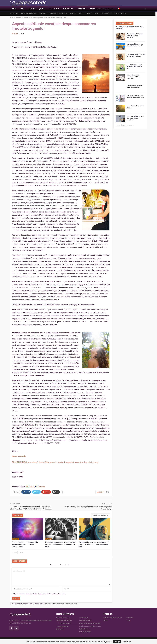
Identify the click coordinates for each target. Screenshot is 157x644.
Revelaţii (73, 13)
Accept (117, 642)
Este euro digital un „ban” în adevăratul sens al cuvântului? (135, 118)
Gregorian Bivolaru (85, 620)
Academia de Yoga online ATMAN (90, 626)
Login (96, 13)
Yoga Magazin (84, 617)
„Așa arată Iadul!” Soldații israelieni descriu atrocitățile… (135, 36)
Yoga (22, 9)
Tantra (32, 9)
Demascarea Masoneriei (29, 13)
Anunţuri (43, 13)
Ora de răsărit (107, 13)
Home (14, 9)
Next (21, 552)
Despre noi (53, 13)
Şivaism (42, 9)
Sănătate (82, 9)
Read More (127, 642)
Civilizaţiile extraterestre (102, 9)
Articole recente (120, 13)
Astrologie (54, 9)
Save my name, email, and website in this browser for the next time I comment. (40, 594)
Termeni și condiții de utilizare (113, 617)
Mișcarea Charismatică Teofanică (90, 623)
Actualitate (14, 13)
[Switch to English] (30, 487)
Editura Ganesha (84, 629)
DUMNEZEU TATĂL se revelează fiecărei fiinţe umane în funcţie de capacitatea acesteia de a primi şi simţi (55, 462)
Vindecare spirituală (63, 626)
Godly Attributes (65, 623)
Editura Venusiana (85, 632)
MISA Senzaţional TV (63, 617)
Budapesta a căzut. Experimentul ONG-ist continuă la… (133, 77)
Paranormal (69, 9)
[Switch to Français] (40, 487)
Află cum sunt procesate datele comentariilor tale (61, 604)
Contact (88, 13)
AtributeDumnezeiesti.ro (64, 620)
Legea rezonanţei (19, 456)
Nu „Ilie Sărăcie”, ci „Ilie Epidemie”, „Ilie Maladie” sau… (134, 66)
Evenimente (63, 13)
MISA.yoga (60, 629)
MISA (81, 13)
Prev (15, 552)
